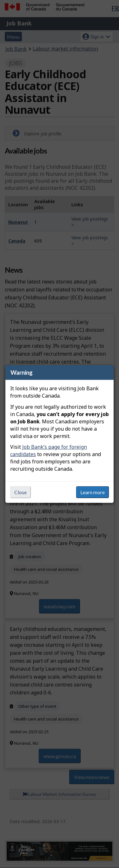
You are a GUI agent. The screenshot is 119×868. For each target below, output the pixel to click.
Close (20, 492)
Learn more (93, 492)
